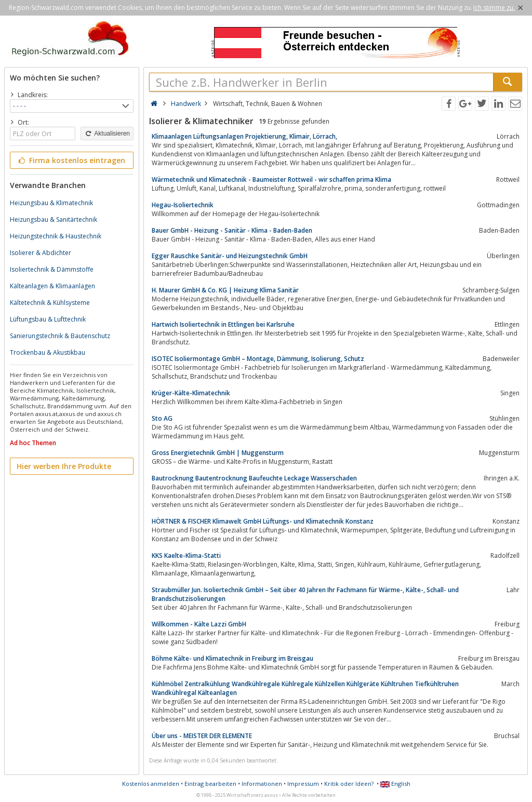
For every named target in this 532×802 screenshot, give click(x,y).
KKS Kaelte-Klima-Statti (186, 556)
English (395, 784)
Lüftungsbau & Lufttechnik (48, 319)
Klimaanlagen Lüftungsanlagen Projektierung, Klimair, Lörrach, (244, 136)
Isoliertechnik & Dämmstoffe (52, 269)
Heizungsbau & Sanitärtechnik (54, 219)
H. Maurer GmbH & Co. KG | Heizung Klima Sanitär (225, 290)
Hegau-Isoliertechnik (183, 205)
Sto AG (162, 418)
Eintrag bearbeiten (210, 784)
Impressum (303, 784)
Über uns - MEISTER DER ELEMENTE (202, 736)
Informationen (262, 784)
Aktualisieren (107, 133)
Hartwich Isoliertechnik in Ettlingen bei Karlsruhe (223, 324)
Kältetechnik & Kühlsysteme (50, 303)
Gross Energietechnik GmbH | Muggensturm (218, 453)
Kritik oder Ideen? (349, 784)
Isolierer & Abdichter (41, 253)
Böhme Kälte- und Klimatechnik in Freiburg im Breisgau (232, 658)
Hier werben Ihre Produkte (64, 466)
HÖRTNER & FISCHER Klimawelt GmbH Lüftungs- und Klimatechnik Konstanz (263, 521)
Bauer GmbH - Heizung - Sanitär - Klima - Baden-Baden (232, 230)
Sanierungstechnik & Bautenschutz (60, 336)
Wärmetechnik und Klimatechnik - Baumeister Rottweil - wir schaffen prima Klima (271, 179)
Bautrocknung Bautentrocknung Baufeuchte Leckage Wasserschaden (254, 478)
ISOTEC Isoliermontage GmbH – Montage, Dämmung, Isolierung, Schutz (258, 359)
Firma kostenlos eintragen (71, 160)
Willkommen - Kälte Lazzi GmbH (199, 624)
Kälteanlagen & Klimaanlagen (52, 286)
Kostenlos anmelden (151, 784)
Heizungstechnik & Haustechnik (56, 236)
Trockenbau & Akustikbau (48, 352)
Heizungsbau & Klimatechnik (51, 203)
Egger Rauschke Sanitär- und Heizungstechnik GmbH (230, 256)
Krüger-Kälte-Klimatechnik (191, 393)
